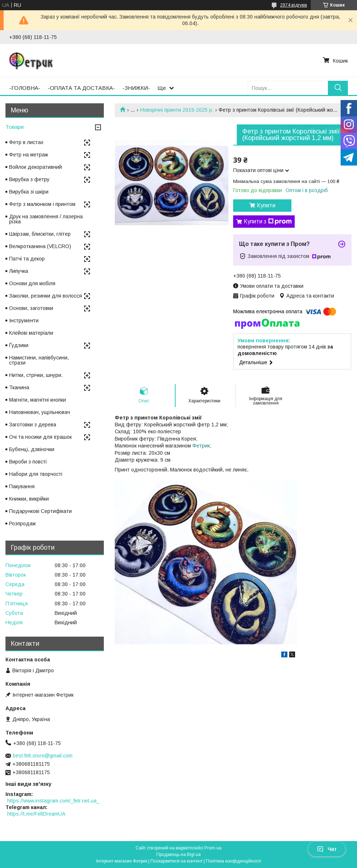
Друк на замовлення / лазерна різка (46, 219)
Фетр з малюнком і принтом (42, 204)
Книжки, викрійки (29, 499)
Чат (327, 849)
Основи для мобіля (32, 283)
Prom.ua (213, 848)
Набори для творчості (36, 474)
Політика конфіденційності (234, 861)
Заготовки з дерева (33, 425)
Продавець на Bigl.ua (178, 855)
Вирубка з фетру (29, 179)
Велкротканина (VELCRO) (40, 246)
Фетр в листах (26, 142)
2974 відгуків (294, 5)
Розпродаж (22, 523)
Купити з (268, 222)
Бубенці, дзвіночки (32, 449)
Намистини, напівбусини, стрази (39, 360)
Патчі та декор (27, 259)
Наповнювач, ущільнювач (40, 412)
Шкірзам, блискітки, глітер (40, 234)
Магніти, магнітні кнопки (38, 400)
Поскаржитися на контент (176, 861)
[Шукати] (338, 88)
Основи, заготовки (31, 308)
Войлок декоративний (36, 167)
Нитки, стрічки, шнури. (36, 375)
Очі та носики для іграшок (40, 437)
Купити (266, 205)
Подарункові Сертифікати (40, 511)
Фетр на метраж (29, 155)
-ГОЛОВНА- (25, 88)
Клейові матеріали (31, 333)
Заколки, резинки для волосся (46, 296)
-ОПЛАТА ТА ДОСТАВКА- (81, 88)
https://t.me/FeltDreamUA (36, 814)
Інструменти (24, 320)
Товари (15, 127)
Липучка (19, 271)
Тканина (19, 387)
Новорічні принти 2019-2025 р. (177, 110)
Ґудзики (19, 345)
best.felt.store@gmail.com (43, 756)
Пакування (22, 486)
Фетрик (201, 446)
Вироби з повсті (28, 462)
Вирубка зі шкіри (29, 192)
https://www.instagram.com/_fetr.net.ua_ (53, 801)
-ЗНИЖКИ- (136, 88)
